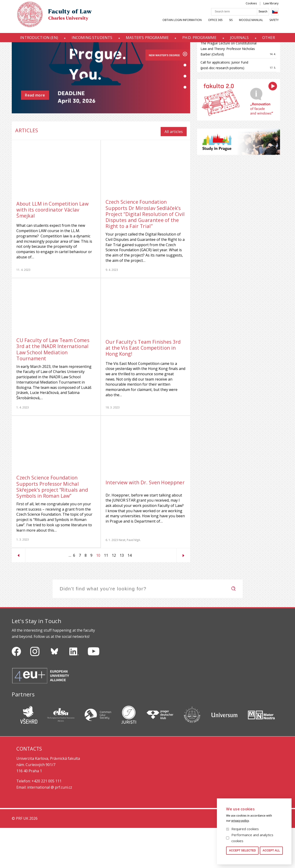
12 (113, 595)
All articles (174, 172)
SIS (235, 25)
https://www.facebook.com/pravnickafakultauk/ (16, 692)
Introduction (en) (34, 40)
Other (273, 40)
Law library (276, 8)
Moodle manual (256, 25)
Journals (242, 40)
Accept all (271, 850)
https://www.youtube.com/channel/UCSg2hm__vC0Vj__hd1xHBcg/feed (94, 692)
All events (264, 61)
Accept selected (242, 850)
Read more (35, 137)
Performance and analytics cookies (252, 838)
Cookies (256, 8)
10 (97, 596)
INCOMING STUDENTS (89, 40)
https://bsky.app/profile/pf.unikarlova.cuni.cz (54, 692)
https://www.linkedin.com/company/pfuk (74, 692)
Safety (279, 25)
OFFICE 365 (220, 25)
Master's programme (146, 40)
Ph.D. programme (200, 40)
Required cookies (245, 829)
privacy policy (240, 821)
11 (105, 595)
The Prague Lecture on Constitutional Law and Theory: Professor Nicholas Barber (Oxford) (229, 89)
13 (121, 595)
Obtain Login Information (187, 25)
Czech (280, 16)
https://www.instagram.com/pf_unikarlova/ (35, 692)
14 (129, 595)
